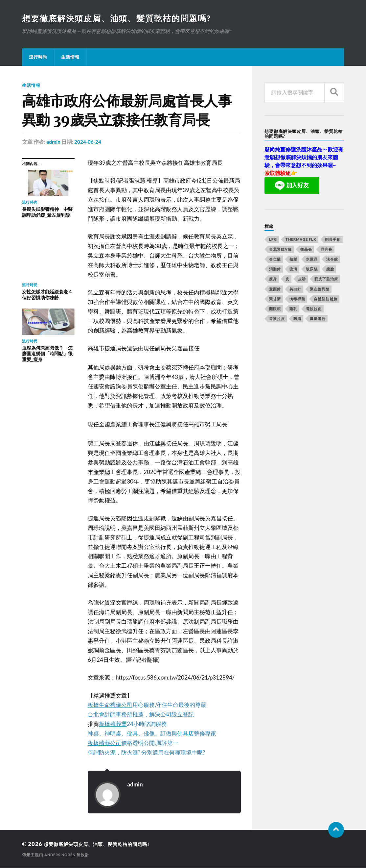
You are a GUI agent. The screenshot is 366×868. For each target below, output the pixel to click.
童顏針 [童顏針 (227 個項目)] (275, 290)
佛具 (132, 734)
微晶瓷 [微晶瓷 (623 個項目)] (306, 250)
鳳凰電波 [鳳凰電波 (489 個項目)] (318, 319)
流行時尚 (38, 58)
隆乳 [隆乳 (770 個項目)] (293, 309)
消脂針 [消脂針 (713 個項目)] (275, 270)
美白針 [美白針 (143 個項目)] (295, 290)
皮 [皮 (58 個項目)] (287, 279)
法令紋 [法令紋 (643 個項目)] (332, 260)
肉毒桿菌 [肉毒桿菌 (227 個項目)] (297, 299)
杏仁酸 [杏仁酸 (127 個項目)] (275, 260)
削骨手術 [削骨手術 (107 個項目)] (333, 240)
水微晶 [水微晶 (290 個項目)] (312, 260)
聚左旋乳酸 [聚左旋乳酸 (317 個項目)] (320, 290)
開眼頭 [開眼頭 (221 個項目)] (275, 309)
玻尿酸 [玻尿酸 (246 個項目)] (312, 270)
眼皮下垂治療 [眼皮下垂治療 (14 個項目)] (326, 279)
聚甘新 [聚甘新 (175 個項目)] (275, 299)
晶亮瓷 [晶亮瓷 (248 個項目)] (327, 250)
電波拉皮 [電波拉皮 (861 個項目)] (314, 309)
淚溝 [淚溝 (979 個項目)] (293, 270)
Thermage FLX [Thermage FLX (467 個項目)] (301, 240)
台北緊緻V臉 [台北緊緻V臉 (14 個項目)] (280, 250)
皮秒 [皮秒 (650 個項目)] (302, 279)
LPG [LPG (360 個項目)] (273, 240)
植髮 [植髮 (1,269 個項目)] (293, 260)
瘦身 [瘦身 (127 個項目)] (273, 279)
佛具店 (185, 734)
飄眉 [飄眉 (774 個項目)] (297, 319)
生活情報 (70, 58)
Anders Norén (62, 855)
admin (53, 142)
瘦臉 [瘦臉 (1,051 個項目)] (330, 270)
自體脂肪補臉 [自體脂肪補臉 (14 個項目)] (326, 299)
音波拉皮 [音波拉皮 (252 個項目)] (277, 319)
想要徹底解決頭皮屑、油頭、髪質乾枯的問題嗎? (121, 18)
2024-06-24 (88, 142)
